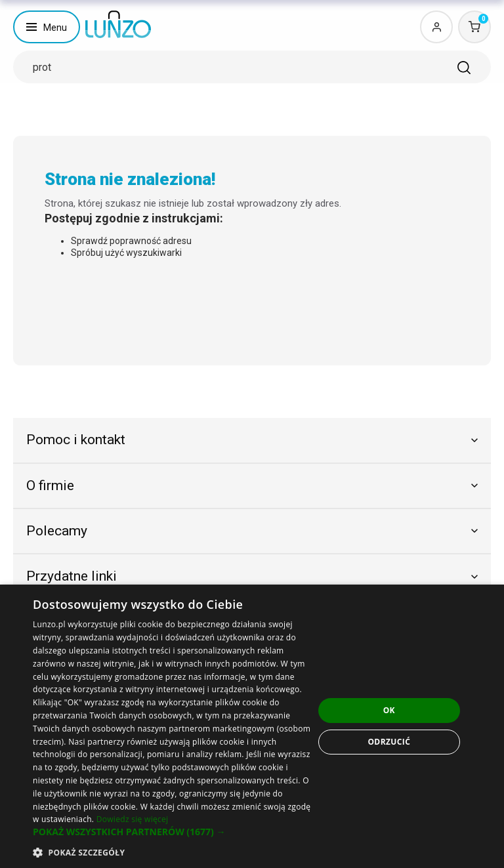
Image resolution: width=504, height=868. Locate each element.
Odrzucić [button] (389, 742)
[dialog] (252, 726)
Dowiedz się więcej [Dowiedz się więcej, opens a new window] (133, 819)
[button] (173, 832)
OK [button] (389, 710)
